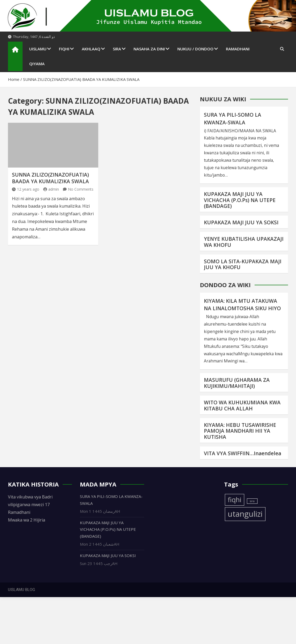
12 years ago (26, 189)
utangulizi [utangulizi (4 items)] (245, 514)
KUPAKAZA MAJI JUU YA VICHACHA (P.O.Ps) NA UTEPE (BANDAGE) (240, 200)
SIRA (117, 49)
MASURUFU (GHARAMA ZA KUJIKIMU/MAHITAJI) (237, 383)
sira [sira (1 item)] (252, 501)
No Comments (81, 189)
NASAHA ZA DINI (149, 49)
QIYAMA (37, 64)
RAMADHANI (238, 49)
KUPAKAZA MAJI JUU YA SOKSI (241, 222)
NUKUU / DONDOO (195, 49)
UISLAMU (38, 49)
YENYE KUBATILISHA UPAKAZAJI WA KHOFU (244, 242)
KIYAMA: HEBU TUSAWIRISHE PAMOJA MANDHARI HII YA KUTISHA (240, 431)
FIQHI (64, 49)
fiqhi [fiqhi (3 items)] (235, 500)
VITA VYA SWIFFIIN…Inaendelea (243, 453)
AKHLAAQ (91, 49)
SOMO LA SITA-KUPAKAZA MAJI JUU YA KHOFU (243, 264)
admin (51, 189)
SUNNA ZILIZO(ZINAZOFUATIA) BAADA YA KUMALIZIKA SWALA (50, 178)
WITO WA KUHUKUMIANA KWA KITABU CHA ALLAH (242, 406)
